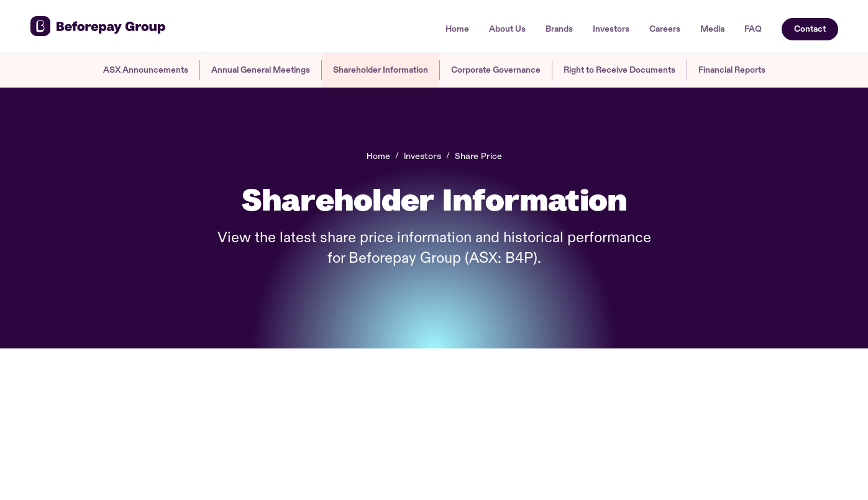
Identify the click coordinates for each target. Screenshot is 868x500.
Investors (611, 29)
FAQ (753, 29)
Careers (665, 29)
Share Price (478, 156)
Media (712, 29)
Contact (810, 29)
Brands (559, 29)
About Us (507, 29)
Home (457, 29)
